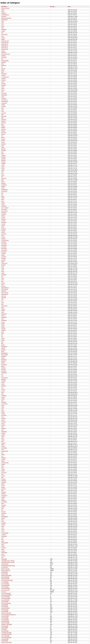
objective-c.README (7, 624)
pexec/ (3, 440)
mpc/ (3, 409)
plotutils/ (3, 443)
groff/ (3, 270)
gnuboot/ (4, 219)
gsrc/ (3, 280)
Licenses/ (4, 16)
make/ (3, 383)
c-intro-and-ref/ (5, 77)
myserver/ (4, 415)
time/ (3, 520)
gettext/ (3, 186)
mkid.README (5, 616)
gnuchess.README (6, 595)
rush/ (3, 468)
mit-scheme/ (4, 404)
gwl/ (2, 304)
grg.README (5, 605)
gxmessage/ (4, 306)
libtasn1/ (3, 361)
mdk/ (3, 392)
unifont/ (3, 525)
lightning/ (4, 368)
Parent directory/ (5, 8)
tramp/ (3, 522)
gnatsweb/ (4, 206)
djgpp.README (5, 577)
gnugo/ (3, 226)
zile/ (2, 557)
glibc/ (3, 196)
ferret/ (3, 147)
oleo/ (3, 427)
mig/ (2, 401)
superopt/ (4, 505)
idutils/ (3, 324)
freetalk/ (3, 164)
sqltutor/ (3, 500)
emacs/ (3, 141)
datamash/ (4, 116)
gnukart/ (3, 231)
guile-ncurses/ (5, 293)
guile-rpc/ (4, 296)
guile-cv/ (3, 286)
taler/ (3, 508)
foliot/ (3, 154)
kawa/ (3, 340)
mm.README (5, 618)
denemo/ (4, 123)
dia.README (5, 574)
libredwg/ (4, 356)
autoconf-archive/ (6, 54)
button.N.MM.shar (6, 571)
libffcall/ (3, 348)
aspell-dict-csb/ (5, 41)
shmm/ (3, 486)
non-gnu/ (4, 422)
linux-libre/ (4, 371)
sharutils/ (4, 481)
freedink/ (3, 159)
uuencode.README (6, 638)
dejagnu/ (3, 121)
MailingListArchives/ (6, 18)
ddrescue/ (4, 119)
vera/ (3, 538)
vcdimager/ (4, 536)
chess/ (3, 90)
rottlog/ (3, 464)
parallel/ (3, 433)
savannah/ (4, 472)
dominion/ (4, 132)
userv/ (3, 530)
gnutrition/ (4, 257)
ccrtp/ (3, 82)
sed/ (2, 477)
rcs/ (2, 456)
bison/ (3, 70)
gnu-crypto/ (4, 209)
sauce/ (3, 471)
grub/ (3, 271)
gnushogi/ (4, 247)
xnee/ (3, 554)
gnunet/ (3, 237)
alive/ (3, 28)
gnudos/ (3, 224)
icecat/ (3, 322)
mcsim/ (3, 391)
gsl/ (2, 276)
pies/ (3, 441)
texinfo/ (3, 518)
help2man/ (4, 314)
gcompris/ (4, 178)
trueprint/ (4, 523)
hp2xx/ (3, 316)
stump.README (5, 636)
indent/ (3, 327)
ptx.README (5, 628)
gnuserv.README (6, 598)
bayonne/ (4, 65)
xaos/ (3, 549)
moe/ (3, 405)
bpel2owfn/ (4, 74)
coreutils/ (4, 106)
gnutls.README (5, 600)
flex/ (2, 152)
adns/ (3, 26)
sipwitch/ (3, 489)
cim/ (2, 92)
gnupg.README (5, 597)
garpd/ (3, 168)
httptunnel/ (4, 317)
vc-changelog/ (5, 533)
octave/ (3, 425)
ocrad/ (3, 423)
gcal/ (3, 172)
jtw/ (2, 337)
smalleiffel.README (6, 633)
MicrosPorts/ (4, 20)
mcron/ (3, 389)
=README (4, 559)
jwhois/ (3, 338)
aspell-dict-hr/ (5, 44)
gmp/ (3, 201)
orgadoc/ (4, 428)
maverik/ (3, 386)
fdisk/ (3, 146)
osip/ (3, 430)
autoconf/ (4, 52)
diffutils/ (3, 128)
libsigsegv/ (4, 360)
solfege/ (3, 494)
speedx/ (3, 497)
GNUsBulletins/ (5, 15)
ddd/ (2, 118)
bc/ (2, 67)
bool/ (3, 72)
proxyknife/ (4, 448)
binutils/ (3, 69)
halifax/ (3, 309)
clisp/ (3, 97)
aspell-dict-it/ (4, 47)
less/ (2, 342)
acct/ (3, 23)
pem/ (3, 438)
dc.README (4, 572)
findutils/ (3, 149)
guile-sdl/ (4, 298)
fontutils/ (3, 157)
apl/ (2, 33)
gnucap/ (3, 221)
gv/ (2, 301)
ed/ (2, 136)
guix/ (3, 299)
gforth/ (3, 188)
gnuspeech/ (4, 250)
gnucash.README (6, 593)
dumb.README (5, 579)
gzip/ (3, 307)
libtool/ (3, 363)
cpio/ (3, 108)
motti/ (3, 407)
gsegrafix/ (4, 275)
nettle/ (3, 420)
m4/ (2, 376)
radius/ (3, 454)
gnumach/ (4, 234)
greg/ (3, 266)
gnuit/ (3, 227)
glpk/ (3, 200)
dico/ (3, 124)
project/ (3, 446)
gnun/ (3, 235)
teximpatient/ (5, 517)
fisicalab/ (4, 150)
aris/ (2, 36)
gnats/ (3, 204)
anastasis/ (4, 30)
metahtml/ (4, 396)
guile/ (3, 284)
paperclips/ (4, 432)
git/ (2, 195)
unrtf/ (3, 528)
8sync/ (3, 12)
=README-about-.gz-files (8, 562)
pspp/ (3, 450)
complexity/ (4, 103)
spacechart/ (4, 495)
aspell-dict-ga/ (5, 43)
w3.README (5, 641)
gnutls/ (3, 255)
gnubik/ (3, 217)
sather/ (3, 469)
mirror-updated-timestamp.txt (9, 615)
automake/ (4, 57)
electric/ (3, 139)
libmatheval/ (4, 353)
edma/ (3, 137)
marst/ (3, 384)
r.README (4, 629)
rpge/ (3, 466)
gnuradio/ (4, 242)
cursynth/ (4, 113)
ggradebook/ (4, 190)
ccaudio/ (3, 79)
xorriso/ (3, 556)
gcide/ (3, 175)
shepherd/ (4, 482)
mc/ (2, 387)
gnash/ (3, 203)
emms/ (3, 142)
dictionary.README (6, 575)
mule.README (5, 620)
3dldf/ (3, 10)
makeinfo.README (6, 613)
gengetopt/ (4, 185)
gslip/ (3, 278)
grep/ (3, 268)
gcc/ (2, 173)
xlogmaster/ (4, 553)
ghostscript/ (4, 191)
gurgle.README (5, 608)
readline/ (3, 458)
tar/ (2, 510)
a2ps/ (3, 21)
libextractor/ (4, 347)
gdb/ (2, 180)
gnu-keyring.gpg (5, 590)
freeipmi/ (3, 162)
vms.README (5, 639)
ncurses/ (3, 419)
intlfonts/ (3, 330)
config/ (3, 105)
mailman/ (4, 379)
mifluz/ (3, 399)
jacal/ (3, 332)
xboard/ (3, 551)
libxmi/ (3, 366)
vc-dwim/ (4, 535)
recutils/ (3, 459)
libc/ (2, 343)
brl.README (5, 567)
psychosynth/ (5, 451)
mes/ (3, 394)
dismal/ (3, 131)
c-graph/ (3, 75)
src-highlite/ (4, 502)
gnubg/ (3, 216)
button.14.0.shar (5, 569)
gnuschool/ (4, 245)
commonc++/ (5, 100)
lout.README (5, 611)
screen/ (3, 476)
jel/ (2, 335)
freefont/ (3, 160)
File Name (4, 7)
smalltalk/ (4, 492)
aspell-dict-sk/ (5, 49)
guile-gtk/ (4, 291)
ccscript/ (3, 83)
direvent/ (3, 129)
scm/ (3, 474)
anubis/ (3, 31)
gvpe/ (3, 302)
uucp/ (3, 531)
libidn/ (3, 352)
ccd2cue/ (4, 80)
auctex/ (3, 51)
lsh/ (2, 374)
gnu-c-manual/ (5, 208)
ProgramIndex (5, 564)
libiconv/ (3, 350)
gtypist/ (3, 283)
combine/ (4, 98)
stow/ (3, 503)
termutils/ (4, 513)
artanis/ (3, 38)
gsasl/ (3, 273)
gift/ (2, 193)
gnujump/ (4, 229)
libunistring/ (4, 365)
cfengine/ (4, 85)
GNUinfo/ (4, 13)
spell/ (3, 499)
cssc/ (3, 111)
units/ (3, 526)
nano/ (3, 417)
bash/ (3, 64)
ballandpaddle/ (5, 61)
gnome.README (6, 588)
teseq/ (3, 515)
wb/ (2, 539)
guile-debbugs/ (5, 288)
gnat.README (5, 587)
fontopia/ (3, 155)
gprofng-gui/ (4, 263)
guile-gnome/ (5, 289)
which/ (3, 546)
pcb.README (5, 626)
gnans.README (5, 585)
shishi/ (3, 484)
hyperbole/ (4, 320)
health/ (3, 311)
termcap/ (4, 512)
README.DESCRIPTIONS (8, 566)
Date (69, 7)
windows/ (4, 548)
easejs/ (3, 134)
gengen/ (3, 183)
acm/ (3, 25)
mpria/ (3, 412)
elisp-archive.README (7, 580)
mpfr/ (3, 410)
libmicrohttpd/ (5, 355)
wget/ (3, 544)
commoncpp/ (5, 101)
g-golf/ (3, 165)
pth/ (2, 453)
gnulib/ (3, 232)
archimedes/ (4, 34)
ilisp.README (5, 610)
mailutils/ (4, 381)
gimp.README (5, 584)
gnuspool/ (4, 252)
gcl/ (2, 177)
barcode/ (4, 62)
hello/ (3, 312)
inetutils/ (3, 329)
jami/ (3, 334)
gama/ (3, 167)
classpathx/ (4, 95)
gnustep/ (3, 253)
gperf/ (3, 262)
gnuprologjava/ (5, 240)
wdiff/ (3, 541)
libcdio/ (3, 345)
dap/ (2, 115)
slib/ (2, 490)
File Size (52, 7)
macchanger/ (5, 378)
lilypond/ (3, 369)
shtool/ (3, 487)
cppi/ (3, 110)
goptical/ (3, 260)
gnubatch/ (4, 214)
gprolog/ (3, 265)
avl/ (2, 59)
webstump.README (6, 642)
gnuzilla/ (3, 258)
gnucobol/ (4, 222)
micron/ (3, 397)
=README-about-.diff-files (8, 561)
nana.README (5, 621)
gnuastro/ (4, 213)
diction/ (3, 126)
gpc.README (5, 602)
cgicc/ (3, 88)
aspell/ (3, 39)
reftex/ (3, 461)
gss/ (2, 281)
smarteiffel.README (6, 634)
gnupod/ (3, 239)
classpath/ (4, 93)
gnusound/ (4, 249)
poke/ (3, 445)
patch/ (3, 437)
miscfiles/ (4, 402)
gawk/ (3, 170)
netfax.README (5, 623)
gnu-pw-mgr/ (4, 211)
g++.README (5, 582)
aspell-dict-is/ (5, 46)
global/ (3, 198)
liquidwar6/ (4, 373)
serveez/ (3, 479)
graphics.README (6, 603)
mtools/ (3, 414)
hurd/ (3, 319)
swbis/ (3, 507)
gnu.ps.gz (4, 592)
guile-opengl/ (5, 294)
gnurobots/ (4, 244)
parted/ (3, 435)
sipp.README (5, 631)
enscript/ (3, 144)
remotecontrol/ (5, 463)
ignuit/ (3, 325)
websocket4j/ (5, 543)
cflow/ (3, 87)
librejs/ (3, 358)
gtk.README (5, 606)
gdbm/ (3, 182)
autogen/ (4, 56)
